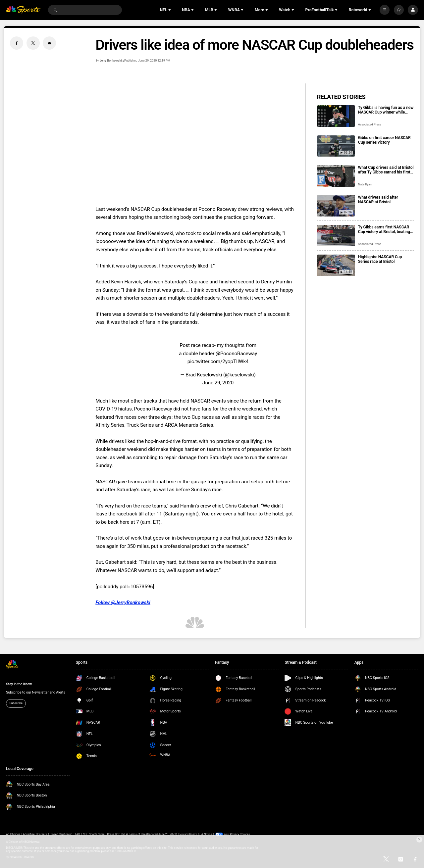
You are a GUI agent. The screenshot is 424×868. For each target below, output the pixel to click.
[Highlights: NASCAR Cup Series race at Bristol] (336, 265)
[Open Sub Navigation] (170, 10)
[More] (385, 10)
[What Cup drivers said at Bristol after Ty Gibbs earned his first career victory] (336, 176)
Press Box (113, 834)
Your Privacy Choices (237, 834)
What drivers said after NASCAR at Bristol (378, 200)
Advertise (29, 834)
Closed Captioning (61, 834)
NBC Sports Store (94, 834)
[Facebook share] (17, 43)
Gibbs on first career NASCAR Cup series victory (384, 140)
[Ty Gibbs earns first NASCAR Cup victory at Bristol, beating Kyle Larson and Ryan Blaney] (336, 236)
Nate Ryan (365, 184)
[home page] (23, 10)
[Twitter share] (33, 43)
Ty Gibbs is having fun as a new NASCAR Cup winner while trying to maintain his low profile (386, 110)
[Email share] (49, 43)
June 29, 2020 (218, 383)
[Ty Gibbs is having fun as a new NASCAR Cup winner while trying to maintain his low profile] (336, 116)
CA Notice (206, 834)
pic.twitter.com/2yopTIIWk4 (218, 362)
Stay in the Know (19, 684)
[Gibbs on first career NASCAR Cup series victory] (336, 146)
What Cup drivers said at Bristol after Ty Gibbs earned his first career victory (386, 170)
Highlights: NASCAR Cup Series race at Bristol (380, 259)
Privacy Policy (188, 834)
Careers (42, 834)
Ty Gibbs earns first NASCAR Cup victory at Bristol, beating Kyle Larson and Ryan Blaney (384, 229)
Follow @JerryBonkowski (123, 603)
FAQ (78, 834)
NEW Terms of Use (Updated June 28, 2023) (150, 834)
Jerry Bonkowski (110, 61)
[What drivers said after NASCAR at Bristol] (336, 206)
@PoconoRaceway (236, 354)
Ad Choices (13, 834)
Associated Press (370, 124)
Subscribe (16, 703)
